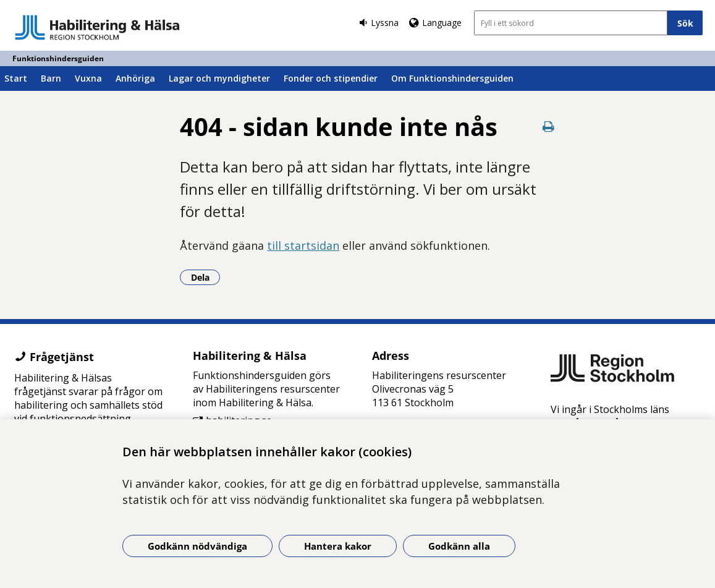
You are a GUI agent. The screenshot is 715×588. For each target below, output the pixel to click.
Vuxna (88, 78)
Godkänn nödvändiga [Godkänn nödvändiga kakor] (197, 546)
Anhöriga (135, 78)
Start (16, 78)
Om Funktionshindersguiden (452, 78)
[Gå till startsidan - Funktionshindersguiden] (97, 27)
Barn (51, 78)
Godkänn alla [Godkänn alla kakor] (459, 546)
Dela (206, 277)
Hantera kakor (338, 546)
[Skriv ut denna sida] (549, 126)
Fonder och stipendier (331, 78)
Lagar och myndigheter (219, 78)
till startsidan (303, 245)
